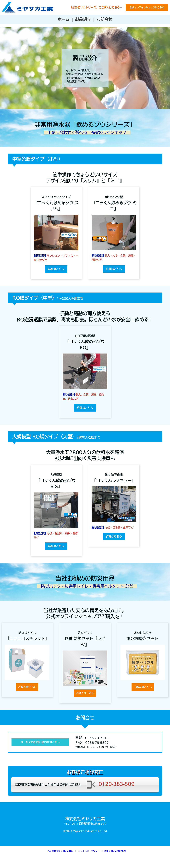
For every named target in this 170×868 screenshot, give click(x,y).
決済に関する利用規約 (115, 851)
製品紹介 (83, 19)
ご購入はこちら (27, 687)
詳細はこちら (56, 269)
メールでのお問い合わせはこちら (40, 742)
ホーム (64, 19)
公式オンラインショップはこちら (147, 7)
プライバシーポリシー (89, 851)
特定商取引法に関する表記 (61, 851)
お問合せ (104, 19)
